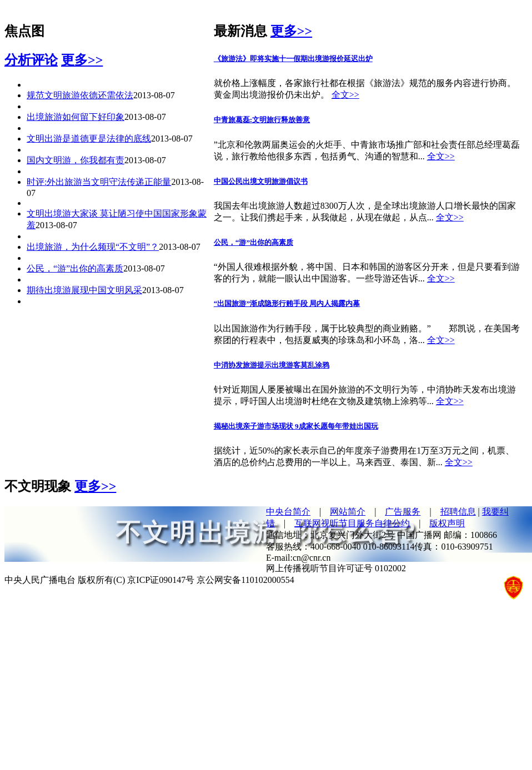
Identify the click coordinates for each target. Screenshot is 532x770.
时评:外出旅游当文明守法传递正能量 (99, 182)
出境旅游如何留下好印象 (76, 117)
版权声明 (447, 523)
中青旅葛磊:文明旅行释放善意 (262, 120)
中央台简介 (288, 512)
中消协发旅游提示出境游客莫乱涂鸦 (272, 365)
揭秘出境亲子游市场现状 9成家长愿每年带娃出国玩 (296, 426)
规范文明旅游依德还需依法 (80, 95)
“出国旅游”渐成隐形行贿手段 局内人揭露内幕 (287, 303)
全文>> (345, 95)
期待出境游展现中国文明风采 (84, 290)
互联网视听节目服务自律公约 (352, 523)
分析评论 (31, 60)
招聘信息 (458, 512)
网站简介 (348, 512)
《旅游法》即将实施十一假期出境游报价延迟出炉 (293, 59)
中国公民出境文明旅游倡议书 (261, 181)
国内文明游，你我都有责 (76, 160)
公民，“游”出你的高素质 (75, 268)
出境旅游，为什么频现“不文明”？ (93, 247)
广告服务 (403, 512)
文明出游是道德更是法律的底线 (89, 139)
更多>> (82, 60)
